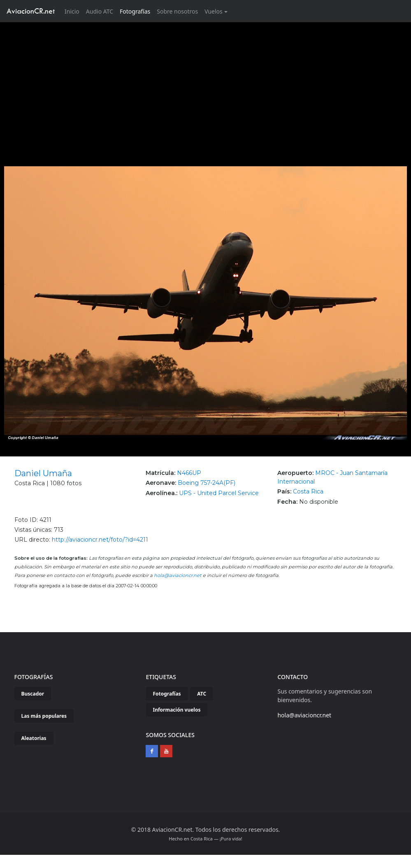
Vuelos (214, 11)
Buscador (33, 694)
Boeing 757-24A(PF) (207, 483)
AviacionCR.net (31, 11)
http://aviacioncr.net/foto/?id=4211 (100, 540)
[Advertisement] (206, 84)
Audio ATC (100, 11)
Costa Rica (308, 491)
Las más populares (44, 716)
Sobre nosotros (177, 11)
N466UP (189, 473)
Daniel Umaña (43, 473)
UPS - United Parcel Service (219, 493)
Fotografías (135, 11)
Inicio (74, 11)
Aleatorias (34, 738)
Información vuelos (176, 710)
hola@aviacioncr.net (178, 575)
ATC (202, 694)
